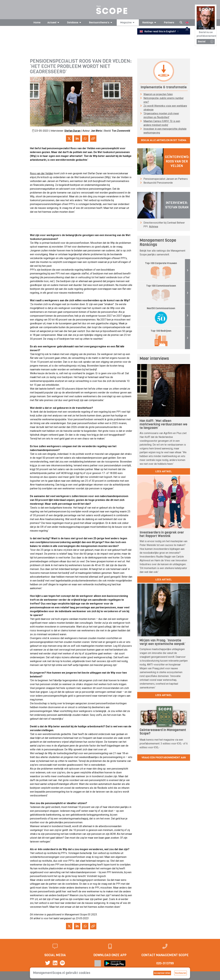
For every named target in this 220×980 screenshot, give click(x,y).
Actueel (54, 22)
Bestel (206, 41)
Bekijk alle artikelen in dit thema (164, 140)
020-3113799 (165, 963)
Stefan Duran (72, 131)
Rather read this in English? (158, 32)
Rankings (150, 22)
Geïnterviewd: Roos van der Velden (177, 161)
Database (75, 22)
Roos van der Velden (42, 173)
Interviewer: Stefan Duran (177, 205)
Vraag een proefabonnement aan (164, 757)
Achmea (154, 227)
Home (37, 22)
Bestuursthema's (101, 22)
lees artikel (164, 471)
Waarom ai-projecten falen (158, 94)
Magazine (128, 22)
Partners (169, 22)
